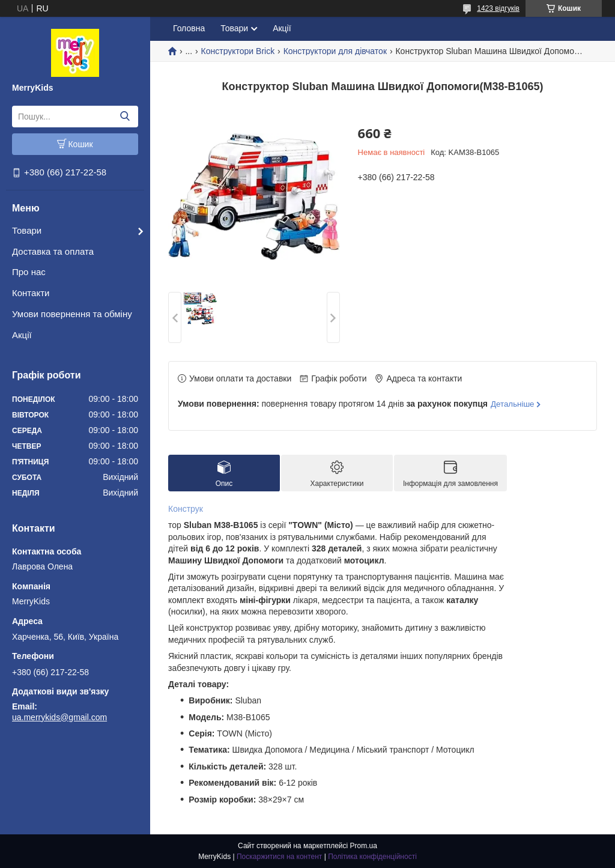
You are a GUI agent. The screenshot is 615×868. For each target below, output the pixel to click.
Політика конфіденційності (372, 857)
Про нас (29, 272)
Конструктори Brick (238, 51)
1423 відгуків (498, 8)
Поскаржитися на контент (279, 857)
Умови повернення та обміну (72, 314)
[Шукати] (125, 117)
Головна (189, 28)
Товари (27, 230)
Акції (22, 335)
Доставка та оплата (53, 251)
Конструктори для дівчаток (335, 51)
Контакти (31, 293)
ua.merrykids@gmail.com (59, 717)
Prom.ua (364, 846)
